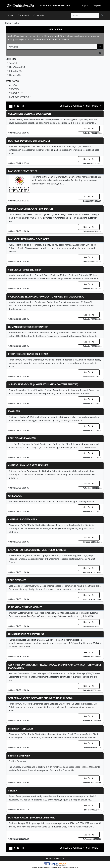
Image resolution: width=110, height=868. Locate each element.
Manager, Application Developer (29, 239)
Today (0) (14, 89)
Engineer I (15, 411)
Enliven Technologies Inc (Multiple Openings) (37, 550)
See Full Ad (89, 129)
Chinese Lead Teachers (22, 519)
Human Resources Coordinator (28, 327)
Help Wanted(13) (17, 67)
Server (13, 791)
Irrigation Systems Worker (25, 607)
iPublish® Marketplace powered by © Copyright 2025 (55, 864)
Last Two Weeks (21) (20, 97)
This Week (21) (17, 93)
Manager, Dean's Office (23, 171)
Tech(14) (13, 63)
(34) (11, 59)
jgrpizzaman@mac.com (84, 501)
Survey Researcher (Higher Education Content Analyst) (43, 384)
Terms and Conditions (55, 858)
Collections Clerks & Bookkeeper (29, 114)
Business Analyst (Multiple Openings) (32, 818)
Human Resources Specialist (26, 634)
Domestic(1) (15, 75)
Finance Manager (19, 756)
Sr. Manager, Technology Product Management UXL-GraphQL (46, 297)
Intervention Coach (21, 729)
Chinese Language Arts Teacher (28, 465)
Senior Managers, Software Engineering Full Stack (41, 698)
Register (97, 5)
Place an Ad (23, 15)
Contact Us (39, 15)
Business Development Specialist (29, 141)
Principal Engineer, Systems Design (31, 209)
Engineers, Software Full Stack (28, 354)
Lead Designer (17, 580)
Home (10, 15)
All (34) (13, 85)
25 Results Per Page (71, 106)
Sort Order (93, 106)
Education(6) (15, 71)
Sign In (85, 5)
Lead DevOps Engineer (22, 438)
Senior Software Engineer (25, 270)
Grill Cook (15, 496)
